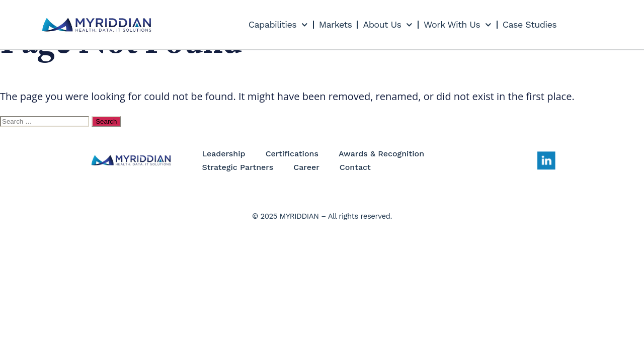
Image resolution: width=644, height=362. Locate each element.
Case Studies (530, 24)
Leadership (224, 154)
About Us (388, 25)
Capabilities (278, 25)
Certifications (292, 154)
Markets (336, 24)
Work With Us (458, 25)
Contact (355, 167)
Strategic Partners (238, 167)
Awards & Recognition (381, 154)
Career (306, 167)
